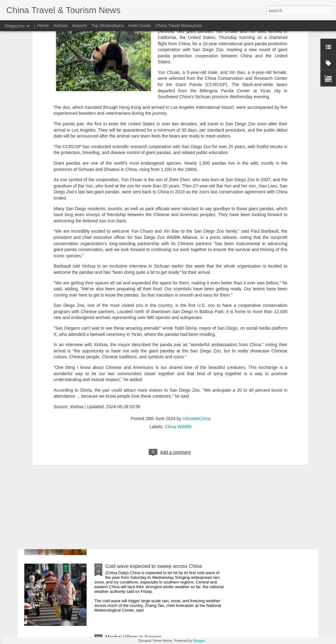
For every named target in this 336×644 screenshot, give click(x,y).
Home (43, 26)
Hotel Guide (140, 26)
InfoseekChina (197, 329)
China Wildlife (178, 337)
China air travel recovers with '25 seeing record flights (164, 425)
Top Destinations (108, 26)
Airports (79, 26)
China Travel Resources (178, 26)
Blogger (199, 641)
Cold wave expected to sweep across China (154, 566)
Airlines (60, 26)
